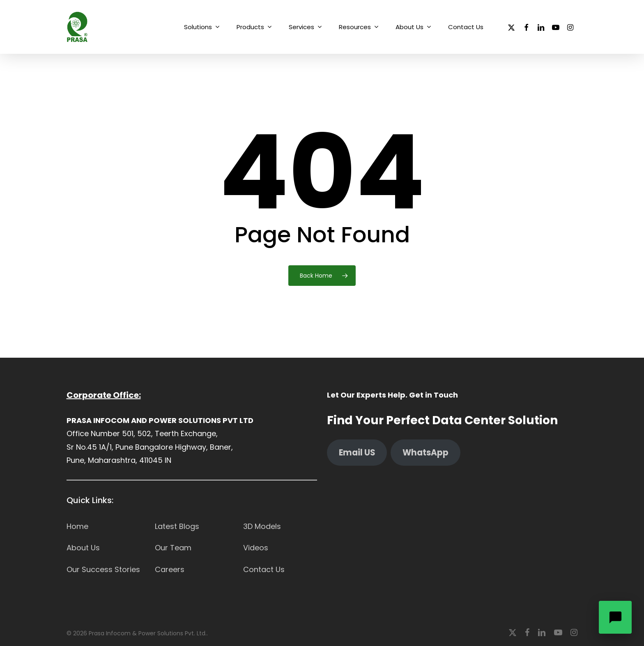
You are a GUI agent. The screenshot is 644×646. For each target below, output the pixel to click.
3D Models (262, 526)
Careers (170, 569)
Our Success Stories (103, 569)
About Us (83, 548)
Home (77, 526)
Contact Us (264, 569)
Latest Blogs (177, 526)
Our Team (173, 548)
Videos (256, 548)
